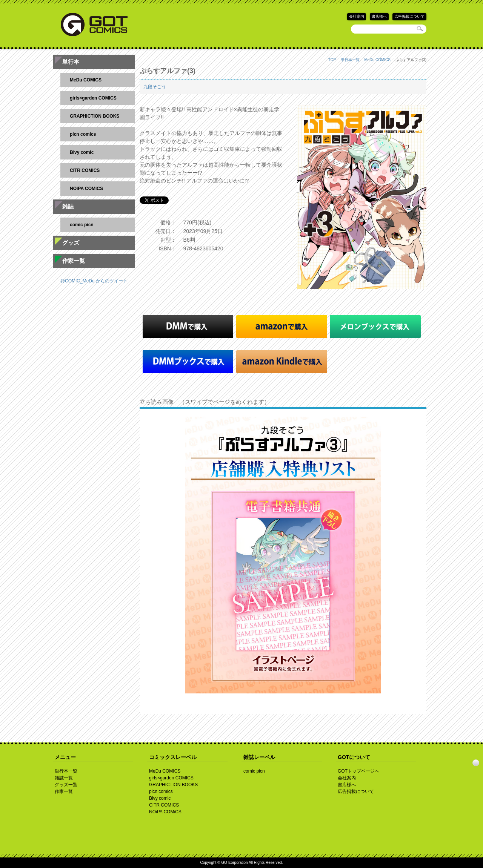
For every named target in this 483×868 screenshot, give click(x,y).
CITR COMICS (85, 170)
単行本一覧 (350, 60)
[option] (283, 555)
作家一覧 (74, 261)
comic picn (82, 225)
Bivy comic (82, 152)
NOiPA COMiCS (86, 189)
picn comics (83, 134)
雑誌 (68, 206)
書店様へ (379, 16)
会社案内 (357, 16)
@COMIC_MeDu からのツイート (94, 281)
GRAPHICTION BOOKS (95, 116)
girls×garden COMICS (93, 98)
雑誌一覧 (64, 778)
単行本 (71, 62)
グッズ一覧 (66, 785)
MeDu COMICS (378, 60)
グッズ (71, 243)
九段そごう (155, 87)
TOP (332, 60)
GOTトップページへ (358, 771)
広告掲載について (409, 16)
